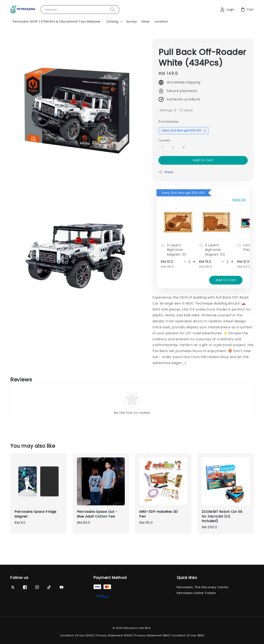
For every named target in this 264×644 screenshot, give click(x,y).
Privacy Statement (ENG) (114, 635)
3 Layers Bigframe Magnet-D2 (212, 250)
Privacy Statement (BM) (152, 635)
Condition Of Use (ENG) (77, 635)
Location (161, 21)
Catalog (112, 21)
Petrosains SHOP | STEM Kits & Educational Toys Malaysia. (57, 21)
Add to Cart (203, 160)
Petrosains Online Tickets (196, 593)
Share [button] (166, 172)
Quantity (164, 140)
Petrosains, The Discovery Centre (203, 587)
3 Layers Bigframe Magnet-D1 (173, 250)
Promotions (169, 122)
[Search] (113, 9)
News (146, 21)
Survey (132, 21)
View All (239, 200)
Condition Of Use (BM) (188, 635)
